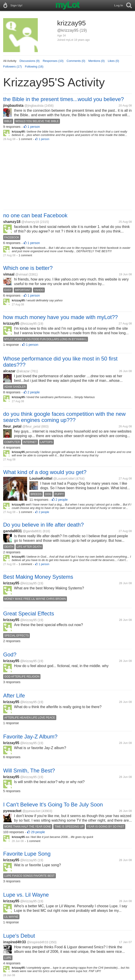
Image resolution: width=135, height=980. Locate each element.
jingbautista (13, 105)
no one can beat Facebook (35, 215)
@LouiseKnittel (64, 479)
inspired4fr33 (14, 942)
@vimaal (22, 274)
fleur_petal (12, 426)
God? (10, 655)
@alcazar (23, 371)
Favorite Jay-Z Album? (30, 737)
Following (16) (34, 67)
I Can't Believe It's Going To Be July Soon (53, 805)
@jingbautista (34, 106)
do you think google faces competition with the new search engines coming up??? (64, 417)
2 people (34, 392)
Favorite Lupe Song (27, 854)
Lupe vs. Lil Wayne (26, 895)
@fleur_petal (31, 426)
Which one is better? (28, 268)
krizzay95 (11, 323)
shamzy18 (12, 222)
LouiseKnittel (41, 478)
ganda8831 (13, 531)
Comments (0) (76, 61)
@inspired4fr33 (37, 942)
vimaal (9, 274)
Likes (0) (114, 61)
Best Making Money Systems (38, 577)
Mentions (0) (97, 61)
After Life (14, 696)
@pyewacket (31, 811)
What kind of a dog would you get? (45, 472)
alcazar (9, 371)
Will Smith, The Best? (29, 771)
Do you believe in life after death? (43, 525)
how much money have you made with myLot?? (60, 317)
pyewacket (12, 811)
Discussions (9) (30, 61)
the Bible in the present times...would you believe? (64, 99)
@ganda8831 (32, 531)
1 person (34, 127)
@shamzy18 (30, 222)
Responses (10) (53, 61)
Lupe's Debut (19, 936)
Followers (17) (12, 67)
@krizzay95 (28, 324)
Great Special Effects (29, 613)
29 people (38, 832)
